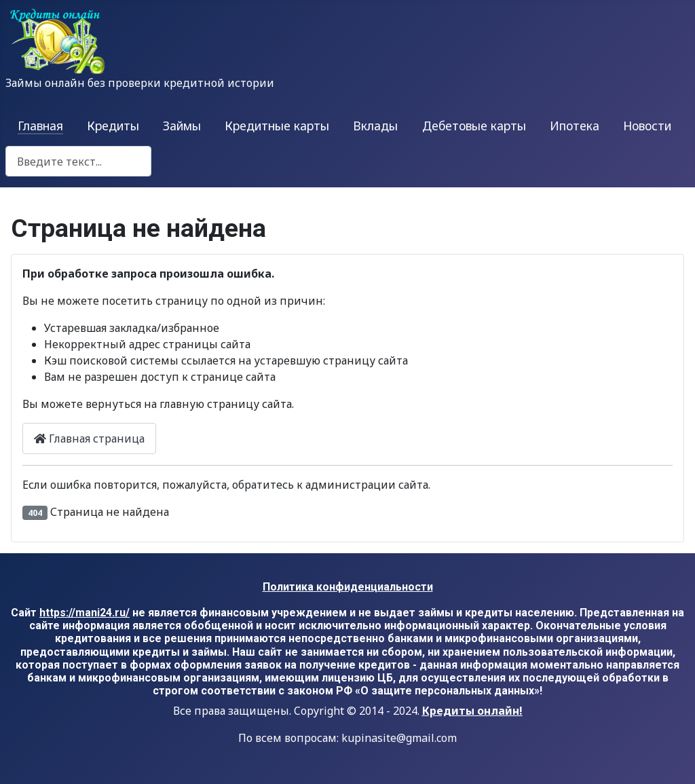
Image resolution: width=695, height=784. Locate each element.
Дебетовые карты (474, 126)
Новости (647, 126)
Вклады (375, 126)
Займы (182, 126)
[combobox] (78, 161)
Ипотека (575, 126)
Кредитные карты (277, 126)
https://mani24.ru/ (84, 613)
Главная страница (89, 438)
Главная (40, 126)
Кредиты (113, 126)
